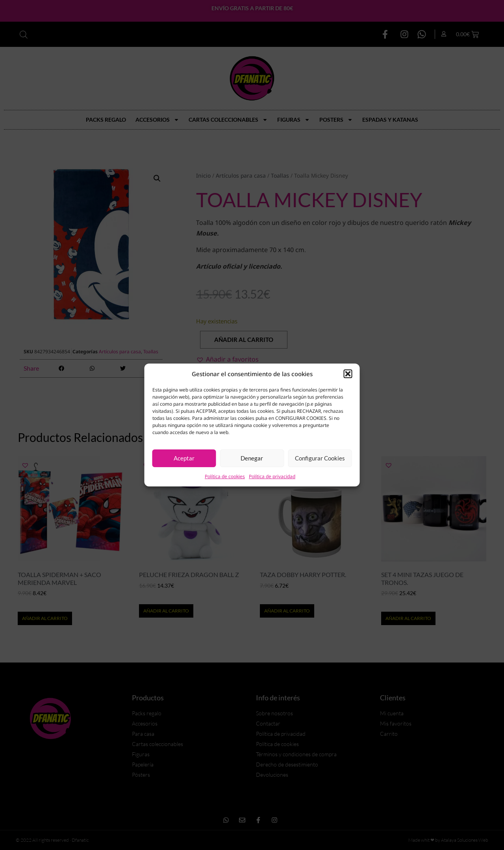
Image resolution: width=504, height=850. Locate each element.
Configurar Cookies (320, 458)
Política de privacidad (272, 476)
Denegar (252, 458)
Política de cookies (225, 476)
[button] (348, 374)
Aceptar (184, 458)
